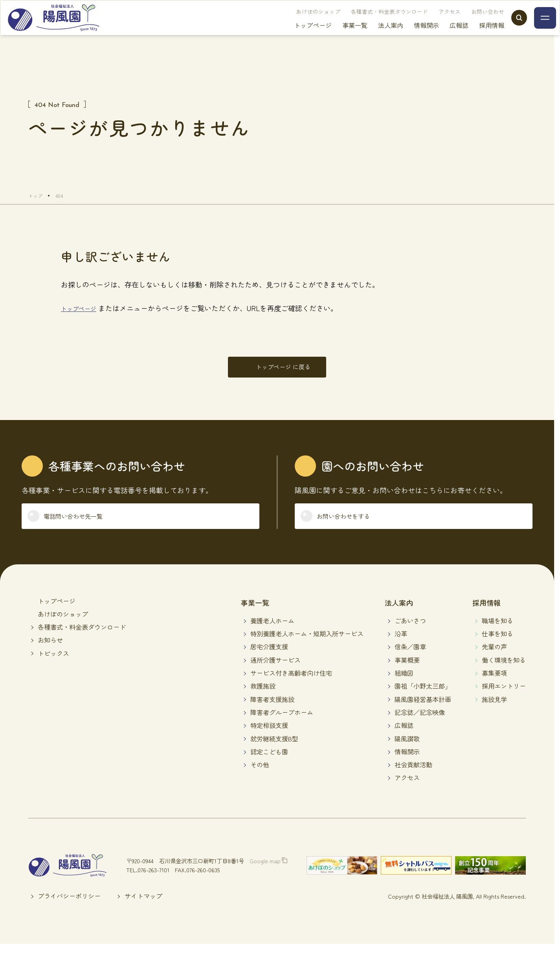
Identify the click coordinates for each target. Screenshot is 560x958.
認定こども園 (269, 764)
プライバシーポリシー (69, 909)
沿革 (401, 647)
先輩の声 (494, 660)
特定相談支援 (269, 738)
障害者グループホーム (282, 725)
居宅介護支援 (269, 660)
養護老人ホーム (272, 633)
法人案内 (375, 35)
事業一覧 (339, 35)
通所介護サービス (275, 672)
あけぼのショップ (303, 22)
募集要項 (494, 685)
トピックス (53, 666)
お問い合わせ (472, 22)
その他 (260, 777)
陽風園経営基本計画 (423, 712)
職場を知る (498, 633)
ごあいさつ (410, 633)
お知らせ (50, 653)
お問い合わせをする (353, 526)
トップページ (297, 35)
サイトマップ (143, 909)
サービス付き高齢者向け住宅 (291, 685)
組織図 (404, 685)
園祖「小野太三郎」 (423, 699)
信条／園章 (410, 660)
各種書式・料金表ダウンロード (374, 22)
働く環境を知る (504, 672)
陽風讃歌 (407, 751)
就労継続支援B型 (274, 751)
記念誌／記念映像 (420, 725)
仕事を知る (498, 647)
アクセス (434, 22)
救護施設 (263, 699)
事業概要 (407, 672)
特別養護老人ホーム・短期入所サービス (307, 647)
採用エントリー (504, 699)
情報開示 (411, 35)
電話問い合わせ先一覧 (84, 526)
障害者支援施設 (272, 712)
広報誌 (443, 35)
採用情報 (476, 35)
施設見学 (494, 712)
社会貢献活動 (413, 777)
